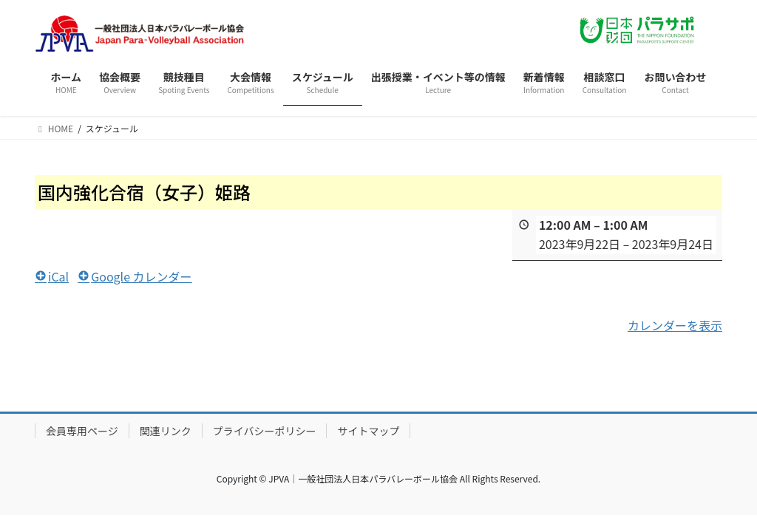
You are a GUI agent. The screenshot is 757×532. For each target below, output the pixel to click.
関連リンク (166, 431)
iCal (52, 276)
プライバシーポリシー (265, 431)
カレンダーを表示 (675, 324)
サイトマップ (368, 431)
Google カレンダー (135, 276)
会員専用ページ (82, 431)
